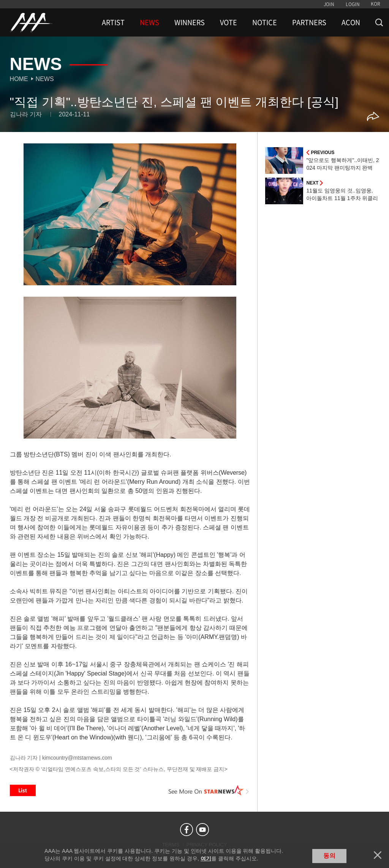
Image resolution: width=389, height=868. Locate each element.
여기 (206, 858)
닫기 (378, 855)
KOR (376, 4)
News (45, 79)
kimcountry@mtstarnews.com (77, 758)
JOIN (329, 4)
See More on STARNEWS (209, 790)
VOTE (228, 22)
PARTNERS (309, 22)
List (23, 790)
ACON (351, 22)
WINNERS (190, 22)
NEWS (149, 22)
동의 (329, 856)
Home (19, 79)
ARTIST (113, 22)
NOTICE (265, 22)
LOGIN (353, 4)
